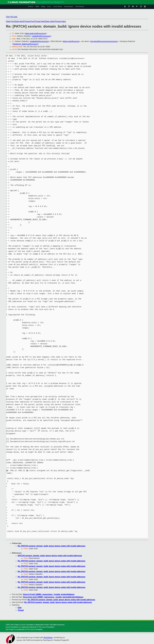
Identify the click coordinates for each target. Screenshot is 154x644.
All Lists (14, 17)
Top (8, 17)
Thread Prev (29, 21)
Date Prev (10, 21)
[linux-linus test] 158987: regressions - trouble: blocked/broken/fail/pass (53, 597)
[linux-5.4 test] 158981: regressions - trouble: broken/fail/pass (49, 594)
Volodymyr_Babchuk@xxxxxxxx (25, 44)
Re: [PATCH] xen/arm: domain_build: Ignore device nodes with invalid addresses (52, 546)
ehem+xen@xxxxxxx (71, 41)
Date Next (19, 21)
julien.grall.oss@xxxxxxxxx (35, 33)
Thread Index (60, 21)
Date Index (50, 21)
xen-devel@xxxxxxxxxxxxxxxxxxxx (104, 41)
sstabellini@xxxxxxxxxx (41, 36)
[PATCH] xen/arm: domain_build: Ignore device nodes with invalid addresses (50, 556)
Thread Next (40, 21)
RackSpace (48, 638)
